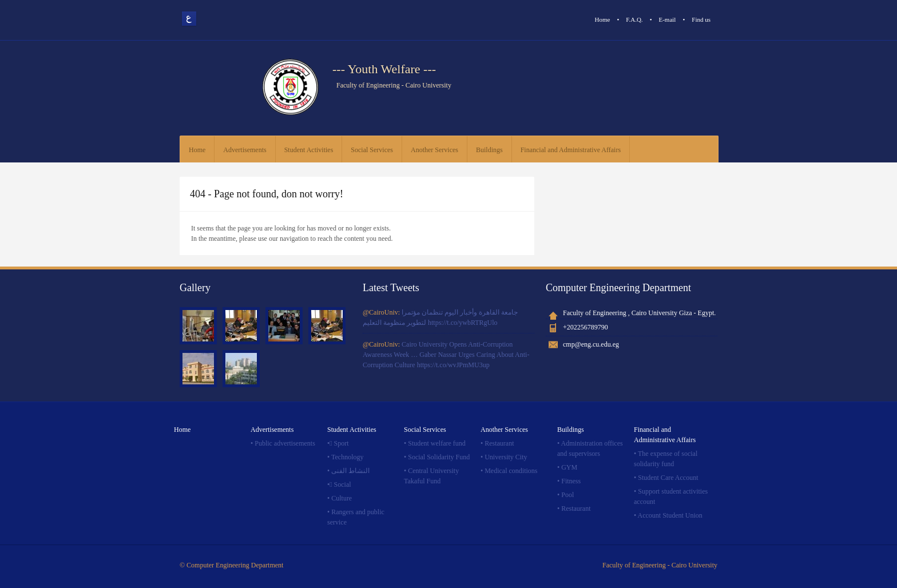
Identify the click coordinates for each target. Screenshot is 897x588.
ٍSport (342, 443)
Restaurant (499, 443)
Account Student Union (670, 515)
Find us (701, 19)
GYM (569, 467)
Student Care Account (668, 478)
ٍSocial (343, 484)
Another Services (434, 150)
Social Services (372, 150)
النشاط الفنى (350, 471)
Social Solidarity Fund (439, 457)
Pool (567, 495)
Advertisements (245, 150)
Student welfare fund (437, 443)
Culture (342, 498)
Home (603, 19)
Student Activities (309, 150)
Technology (347, 457)
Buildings (489, 150)
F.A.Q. (634, 19)
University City (506, 457)
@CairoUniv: (382, 312)
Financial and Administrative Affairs (571, 150)
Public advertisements (285, 443)
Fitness (571, 481)
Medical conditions (511, 471)
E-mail (667, 19)
